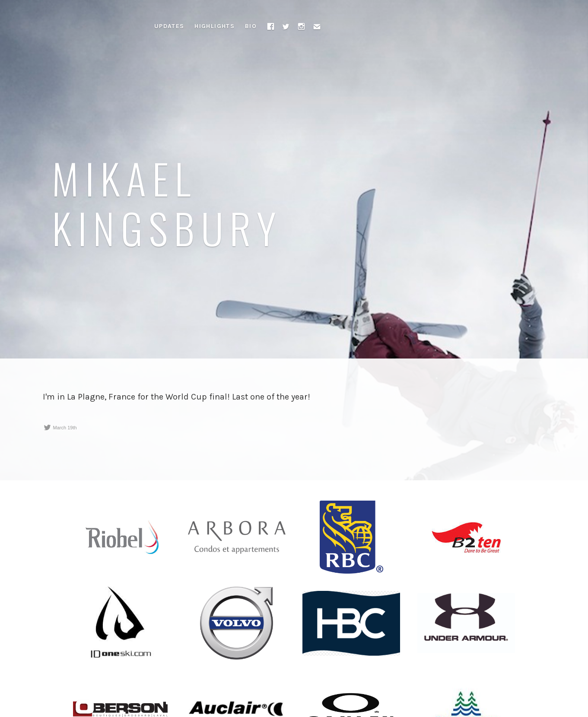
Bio (251, 26)
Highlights (215, 26)
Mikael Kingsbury (167, 203)
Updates (169, 26)
